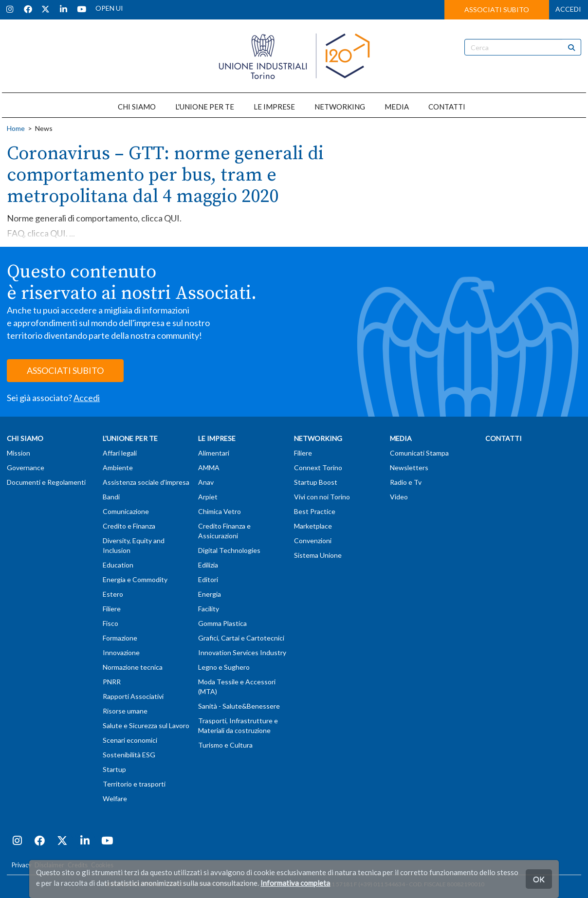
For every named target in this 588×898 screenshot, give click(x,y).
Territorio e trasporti (134, 784)
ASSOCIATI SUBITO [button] (497, 9)
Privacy (21, 865)
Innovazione (121, 652)
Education (118, 565)
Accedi (87, 398)
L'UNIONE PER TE (205, 107)
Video (399, 497)
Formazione (120, 638)
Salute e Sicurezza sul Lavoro (146, 725)
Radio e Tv (406, 482)
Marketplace (313, 526)
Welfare (115, 798)
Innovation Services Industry (242, 652)
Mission (18, 453)
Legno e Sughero (224, 667)
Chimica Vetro (220, 511)
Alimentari (214, 453)
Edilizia (208, 565)
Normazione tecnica (133, 667)
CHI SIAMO (137, 107)
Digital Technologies (229, 550)
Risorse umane (125, 711)
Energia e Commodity (135, 579)
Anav (206, 482)
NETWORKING (340, 107)
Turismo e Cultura (225, 745)
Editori (208, 579)
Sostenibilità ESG (129, 755)
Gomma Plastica (222, 623)
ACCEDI (568, 9)
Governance (26, 467)
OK (539, 879)
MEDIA (397, 107)
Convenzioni (313, 541)
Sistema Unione (318, 555)
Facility (209, 609)
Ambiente (118, 467)
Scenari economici (130, 740)
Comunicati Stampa (419, 453)
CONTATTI (447, 107)
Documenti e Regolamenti (46, 482)
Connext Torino (318, 467)
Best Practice (315, 511)
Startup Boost (316, 482)
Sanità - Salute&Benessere (239, 706)
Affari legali (120, 453)
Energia (210, 594)
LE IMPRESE (274, 107)
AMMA (209, 467)
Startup (114, 769)
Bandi (111, 497)
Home (16, 128)
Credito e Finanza (129, 526)
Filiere (112, 609)
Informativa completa (295, 883)
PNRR (112, 682)
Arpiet (208, 497)
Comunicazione (126, 511)
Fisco (110, 623)
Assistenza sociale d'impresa (146, 482)
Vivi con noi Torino (322, 497)
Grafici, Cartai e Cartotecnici (241, 638)
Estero (113, 594)
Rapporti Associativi (133, 696)
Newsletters (409, 467)
